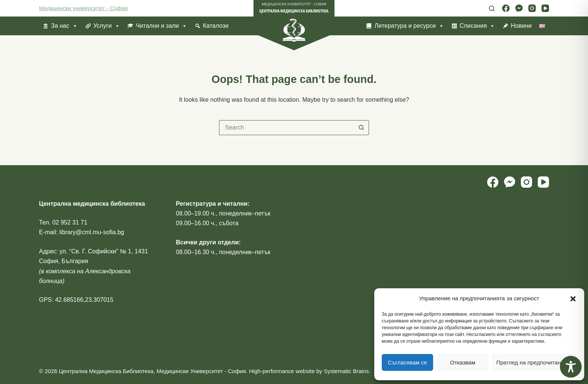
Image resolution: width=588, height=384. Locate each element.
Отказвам (463, 362)
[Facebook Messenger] (519, 8)
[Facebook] (506, 8)
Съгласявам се (407, 362)
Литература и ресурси (409, 26)
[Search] (492, 8)
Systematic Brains (346, 371)
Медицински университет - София (83, 8)
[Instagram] (532, 8)
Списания (478, 26)
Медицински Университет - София (201, 371)
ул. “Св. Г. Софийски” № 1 (95, 251)
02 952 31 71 (70, 222)
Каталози (216, 26)
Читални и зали (161, 26)
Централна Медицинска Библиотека (106, 371)
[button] (573, 299)
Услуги (107, 26)
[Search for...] (286, 128)
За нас (64, 26)
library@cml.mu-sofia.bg (92, 232)
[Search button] (361, 128)
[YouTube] (545, 8)
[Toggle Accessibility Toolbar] (571, 367)
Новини (521, 26)
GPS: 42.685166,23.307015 (76, 300)
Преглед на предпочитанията (534, 362)
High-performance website (282, 371)
